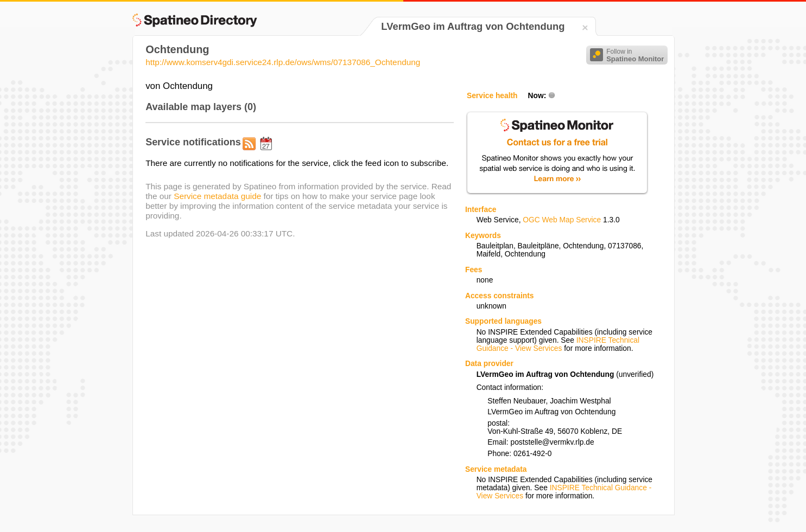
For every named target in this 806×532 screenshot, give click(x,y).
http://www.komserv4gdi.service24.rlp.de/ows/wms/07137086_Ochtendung (283, 62)
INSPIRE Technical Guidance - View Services (558, 344)
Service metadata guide (217, 196)
